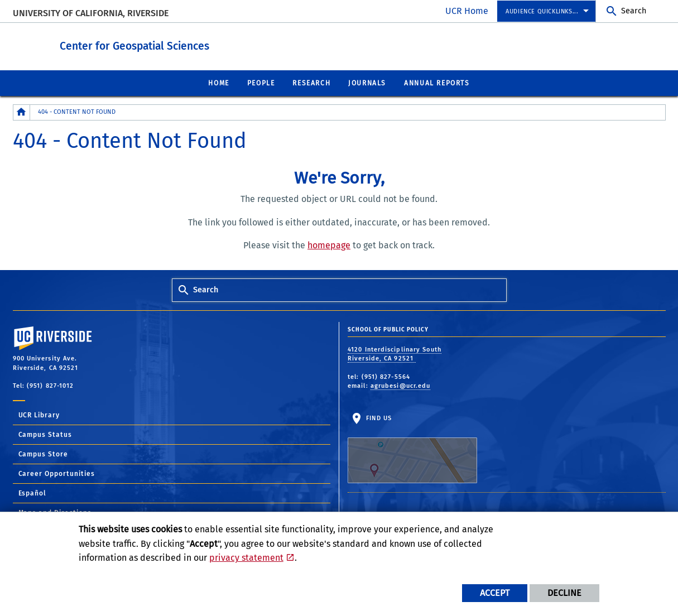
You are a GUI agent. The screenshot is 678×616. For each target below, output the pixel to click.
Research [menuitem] (311, 83)
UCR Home (467, 11)
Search (634, 11)
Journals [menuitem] (367, 83)
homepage (329, 245)
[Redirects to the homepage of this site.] (22, 112)
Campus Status (45, 434)
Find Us (412, 449)
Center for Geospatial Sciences (196, 44)
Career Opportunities (57, 473)
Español (33, 493)
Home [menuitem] (218, 83)
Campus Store (44, 454)
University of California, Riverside (91, 13)
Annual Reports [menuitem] (437, 83)
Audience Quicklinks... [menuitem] (542, 11)
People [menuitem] (261, 83)
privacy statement (246, 558)
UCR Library (39, 415)
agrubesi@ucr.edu (401, 385)
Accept (495, 593)
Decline (564, 593)
